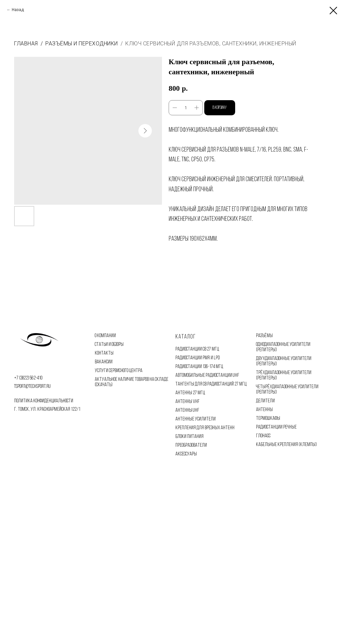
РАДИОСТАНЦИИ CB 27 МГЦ (197, 349)
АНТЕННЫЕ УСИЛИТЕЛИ (196, 419)
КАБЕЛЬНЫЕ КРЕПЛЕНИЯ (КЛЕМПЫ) (286, 445)
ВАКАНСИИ (104, 362)
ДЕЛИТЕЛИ (265, 401)
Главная (26, 44)
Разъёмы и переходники (82, 44)
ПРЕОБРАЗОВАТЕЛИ (191, 445)
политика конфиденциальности (44, 401)
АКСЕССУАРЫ (186, 454)
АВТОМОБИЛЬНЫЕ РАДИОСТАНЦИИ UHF (207, 375)
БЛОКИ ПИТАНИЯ (189, 437)
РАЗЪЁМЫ (264, 336)
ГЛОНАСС (263, 436)
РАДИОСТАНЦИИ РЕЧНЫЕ (276, 427)
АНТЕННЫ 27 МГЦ (190, 393)
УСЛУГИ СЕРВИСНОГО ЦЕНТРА (119, 371)
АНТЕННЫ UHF (187, 410)
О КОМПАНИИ (105, 336)
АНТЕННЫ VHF (187, 402)
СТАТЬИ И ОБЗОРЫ (109, 345)
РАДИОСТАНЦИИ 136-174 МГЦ (199, 367)
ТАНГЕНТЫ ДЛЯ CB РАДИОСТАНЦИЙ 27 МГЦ (211, 384)
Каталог (186, 337)
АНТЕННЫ (264, 410)
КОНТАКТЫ (104, 353)
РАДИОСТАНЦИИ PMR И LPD (198, 358)
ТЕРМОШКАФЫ (268, 418)
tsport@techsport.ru (32, 387)
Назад (18, 10)
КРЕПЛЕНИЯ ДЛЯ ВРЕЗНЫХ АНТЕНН (205, 428)
